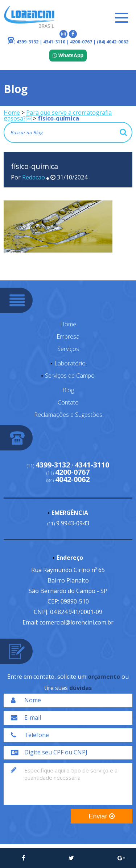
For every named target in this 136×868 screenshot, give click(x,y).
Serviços (68, 349)
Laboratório (70, 363)
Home (12, 113)
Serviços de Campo (70, 376)
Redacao (34, 177)
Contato (68, 402)
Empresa (68, 336)
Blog (68, 390)
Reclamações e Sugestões (68, 415)
